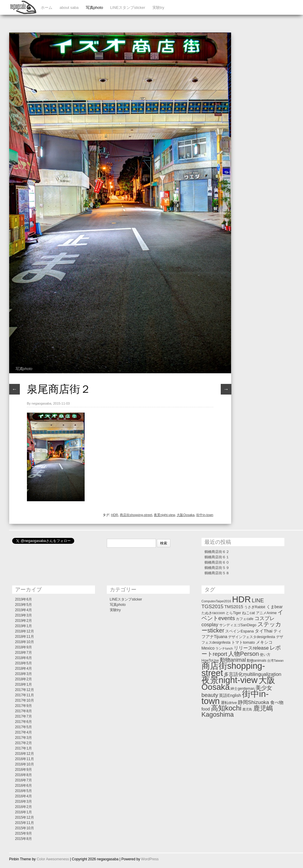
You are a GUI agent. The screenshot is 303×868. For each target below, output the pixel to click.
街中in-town (205, 515)
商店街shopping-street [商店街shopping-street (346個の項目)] (233, 669)
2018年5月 (24, 663)
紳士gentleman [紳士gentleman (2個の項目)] (242, 689)
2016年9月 (24, 770)
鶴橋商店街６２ (217, 552)
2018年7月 (24, 653)
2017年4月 (24, 732)
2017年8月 (24, 711)
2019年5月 (24, 605)
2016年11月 (25, 759)
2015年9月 (24, 833)
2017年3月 (24, 738)
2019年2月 (24, 621)
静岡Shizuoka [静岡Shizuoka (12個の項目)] (253, 702)
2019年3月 (24, 615)
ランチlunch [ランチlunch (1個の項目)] (224, 648)
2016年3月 (24, 802)
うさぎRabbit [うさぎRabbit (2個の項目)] (255, 607)
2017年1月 (24, 748)
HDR (115, 515)
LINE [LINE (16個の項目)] (258, 600)
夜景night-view (164, 515)
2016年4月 (24, 796)
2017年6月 (24, 722)
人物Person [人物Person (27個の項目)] (244, 654)
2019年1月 (24, 626)
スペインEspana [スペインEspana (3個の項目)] (240, 631)
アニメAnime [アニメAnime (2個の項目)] (266, 613)
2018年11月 (25, 637)
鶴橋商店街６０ (217, 562)
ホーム (47, 8)
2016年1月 (24, 812)
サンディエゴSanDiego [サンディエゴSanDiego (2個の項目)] (238, 625)
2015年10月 (25, 828)
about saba (69, 8)
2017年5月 (24, 727)
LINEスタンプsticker (128, 8)
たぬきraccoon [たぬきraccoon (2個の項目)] (213, 613)
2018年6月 (24, 658)
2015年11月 (25, 823)
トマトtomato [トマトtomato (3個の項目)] (243, 642)
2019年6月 (24, 599)
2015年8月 (24, 839)
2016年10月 (25, 764)
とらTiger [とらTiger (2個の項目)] (233, 613)
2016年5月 (24, 791)
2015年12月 (25, 817)
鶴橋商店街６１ (217, 557)
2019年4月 (24, 610)
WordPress (150, 859)
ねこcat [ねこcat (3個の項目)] (249, 613)
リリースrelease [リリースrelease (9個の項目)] (251, 648)
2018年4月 (24, 669)
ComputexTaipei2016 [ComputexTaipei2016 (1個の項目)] (216, 601)
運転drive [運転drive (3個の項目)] (229, 703)
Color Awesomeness (53, 859)
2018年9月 (24, 647)
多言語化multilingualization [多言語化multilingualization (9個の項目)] (253, 674)
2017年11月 (25, 695)
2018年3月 (24, 674)
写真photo (95, 8)
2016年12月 (25, 754)
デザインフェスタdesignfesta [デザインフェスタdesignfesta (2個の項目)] (252, 637)
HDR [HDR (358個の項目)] (241, 599)
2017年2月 (24, 743)
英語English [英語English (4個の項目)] (230, 695)
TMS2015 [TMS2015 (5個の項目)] (234, 607)
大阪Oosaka (186, 515)
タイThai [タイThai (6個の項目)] (264, 631)
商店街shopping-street (136, 515)
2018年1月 (24, 684)
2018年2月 (24, 679)
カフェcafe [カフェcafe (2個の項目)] (245, 619)
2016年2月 (24, 807)
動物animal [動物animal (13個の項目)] (233, 660)
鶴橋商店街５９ (217, 568)
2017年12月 (25, 690)
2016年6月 (24, 786)
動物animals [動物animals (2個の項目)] (257, 661)
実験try (158, 8)
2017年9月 (24, 706)
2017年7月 (24, 716)
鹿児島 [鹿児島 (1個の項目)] (247, 709)
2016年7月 (24, 780)
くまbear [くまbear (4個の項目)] (275, 607)
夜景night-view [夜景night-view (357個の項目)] (230, 680)
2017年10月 (25, 700)
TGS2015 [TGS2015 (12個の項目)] (212, 606)
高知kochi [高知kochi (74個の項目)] (226, 708)
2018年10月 (25, 642)
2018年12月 (25, 631)
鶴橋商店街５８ (217, 573)
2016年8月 (24, 775)
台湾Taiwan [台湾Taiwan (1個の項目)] (275, 661)
